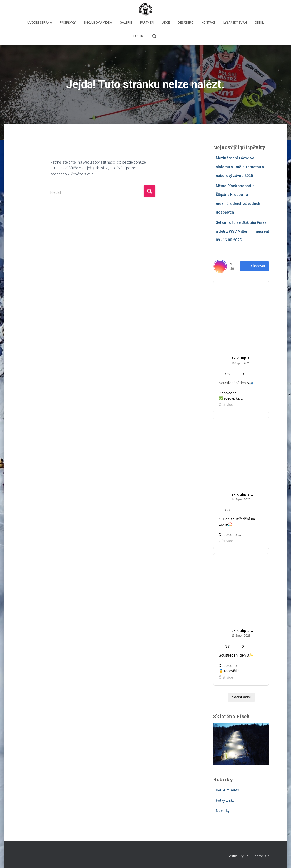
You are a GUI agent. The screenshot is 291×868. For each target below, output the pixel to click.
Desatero (186, 23)
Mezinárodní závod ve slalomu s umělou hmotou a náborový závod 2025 (240, 167)
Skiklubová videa (98, 23)
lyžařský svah (235, 23)
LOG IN (138, 36)
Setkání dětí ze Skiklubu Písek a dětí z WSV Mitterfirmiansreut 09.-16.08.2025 (242, 231)
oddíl (259, 23)
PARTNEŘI (147, 23)
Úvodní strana (40, 23)
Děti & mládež (227, 790)
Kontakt (209, 23)
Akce (166, 23)
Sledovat (254, 266)
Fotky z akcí (226, 800)
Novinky (223, 811)
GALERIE (126, 23)
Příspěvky (68, 23)
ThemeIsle (261, 856)
